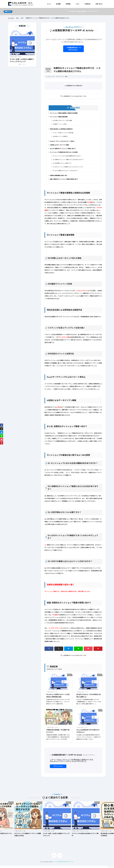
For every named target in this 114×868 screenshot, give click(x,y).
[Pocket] (88, 651)
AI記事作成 (87, 4)
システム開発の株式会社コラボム (63, 864)
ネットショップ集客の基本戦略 (59, 118)
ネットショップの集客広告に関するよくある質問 (64, 154)
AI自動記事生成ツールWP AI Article (73, 49)
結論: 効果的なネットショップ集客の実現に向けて (64, 182)
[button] (11, 47)
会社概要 (58, 4)
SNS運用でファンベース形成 (59, 125)
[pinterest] (98, 651)
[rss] (60, 858)
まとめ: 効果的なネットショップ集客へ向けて (63, 150)
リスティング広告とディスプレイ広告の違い (64, 133)
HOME (12, 18)
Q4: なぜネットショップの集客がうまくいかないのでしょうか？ (69, 169)
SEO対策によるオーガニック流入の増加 (62, 121)
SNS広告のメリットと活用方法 (60, 137)
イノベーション (85, 833)
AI (20, 57)
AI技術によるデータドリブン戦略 (59, 147)
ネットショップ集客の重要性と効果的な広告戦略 (64, 114)
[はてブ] (69, 651)
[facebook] (49, 651)
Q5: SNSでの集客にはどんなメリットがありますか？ (66, 172)
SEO (22, 18)
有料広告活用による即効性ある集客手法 (61, 130)
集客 (66, 77)
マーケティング (60, 77)
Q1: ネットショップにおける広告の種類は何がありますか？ (68, 157)
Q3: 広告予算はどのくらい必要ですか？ (62, 165)
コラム (77, 4)
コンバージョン (52, 77)
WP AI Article (58, 769)
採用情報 (68, 4)
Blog (17, 18)
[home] (54, 858)
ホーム (49, 4)
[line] (78, 651)
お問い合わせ (99, 4)
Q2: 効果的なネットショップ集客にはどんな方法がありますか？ (69, 161)
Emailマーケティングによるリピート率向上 (62, 143)
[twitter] (59, 651)
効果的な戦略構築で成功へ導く (59, 178)
